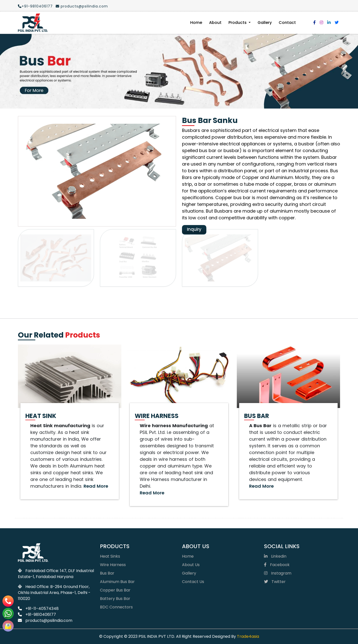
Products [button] (238, 23)
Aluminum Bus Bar (117, 582)
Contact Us (193, 582)
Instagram (278, 573)
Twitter (275, 582)
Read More (96, 486)
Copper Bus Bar (115, 590)
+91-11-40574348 (38, 609)
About (215, 23)
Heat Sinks (110, 556)
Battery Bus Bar (115, 599)
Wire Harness (113, 565)
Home (196, 23)
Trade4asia (248, 636)
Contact (287, 23)
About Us (191, 565)
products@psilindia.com (82, 6)
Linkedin (275, 556)
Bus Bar (107, 573)
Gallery (265, 23)
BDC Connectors (116, 607)
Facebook (277, 565)
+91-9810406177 (35, 6)
